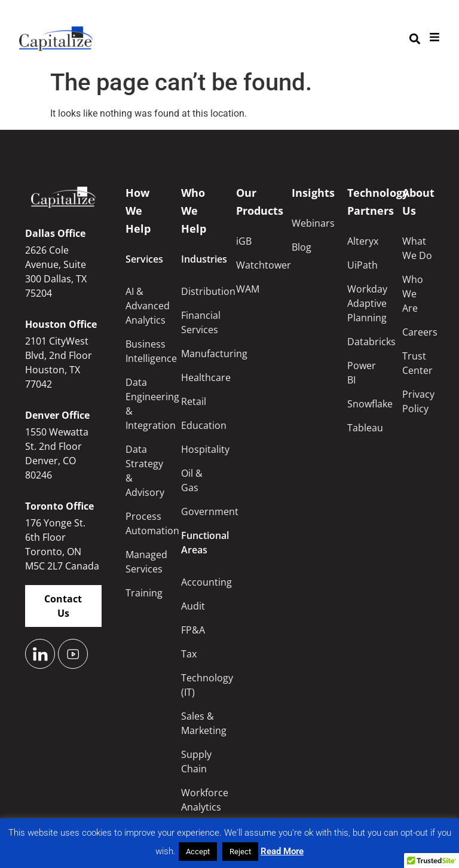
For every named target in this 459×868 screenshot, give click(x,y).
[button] (414, 39)
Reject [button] (240, 852)
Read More (282, 851)
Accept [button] (198, 852)
